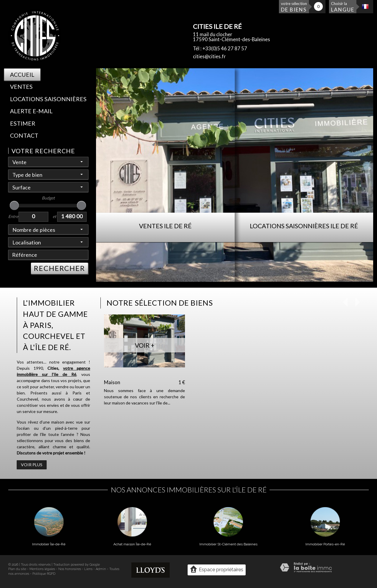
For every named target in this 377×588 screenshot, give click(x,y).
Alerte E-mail (31, 111)
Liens (88, 569)
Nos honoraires (70, 569)
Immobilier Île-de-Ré (49, 544)
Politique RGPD (44, 574)
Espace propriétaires (217, 569)
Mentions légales (42, 569)
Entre (13, 216)
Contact (24, 135)
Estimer (23, 123)
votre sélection (294, 7)
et (54, 216)
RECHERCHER (59, 268)
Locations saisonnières (48, 99)
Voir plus (32, 465)
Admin (101, 569)
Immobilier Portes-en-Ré (325, 544)
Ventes (21, 87)
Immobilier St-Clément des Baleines (228, 544)
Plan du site (17, 569)
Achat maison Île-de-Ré (132, 544)
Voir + (145, 345)
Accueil (22, 75)
